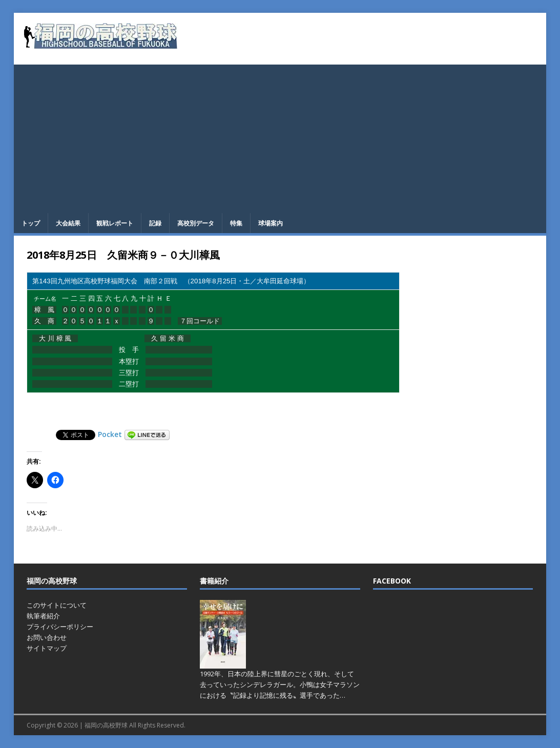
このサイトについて (57, 605)
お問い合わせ (47, 637)
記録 (155, 223)
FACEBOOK (392, 581)
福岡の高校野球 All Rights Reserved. (135, 725)
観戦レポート (115, 223)
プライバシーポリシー (60, 627)
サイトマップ (47, 648)
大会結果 (68, 223)
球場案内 (271, 223)
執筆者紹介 (43, 616)
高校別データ (196, 223)
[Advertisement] (280, 136)
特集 (236, 223)
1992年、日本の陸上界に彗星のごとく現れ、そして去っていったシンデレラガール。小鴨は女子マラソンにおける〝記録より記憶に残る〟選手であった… (280, 684)
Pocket (110, 434)
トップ (31, 223)
